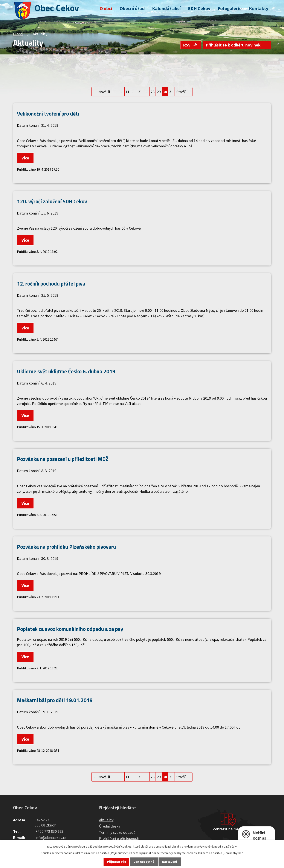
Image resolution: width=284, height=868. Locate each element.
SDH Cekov (199, 8)
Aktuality (106, 820)
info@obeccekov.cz (51, 838)
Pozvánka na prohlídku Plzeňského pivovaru (66, 547)
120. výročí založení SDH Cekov (52, 201)
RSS (191, 45)
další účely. (231, 846)
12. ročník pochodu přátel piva (51, 283)
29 (159, 92)
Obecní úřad (132, 8)
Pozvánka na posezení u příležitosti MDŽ (63, 459)
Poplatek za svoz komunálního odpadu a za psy (70, 629)
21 (140, 92)
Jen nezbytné (144, 862)
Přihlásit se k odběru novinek (237, 45)
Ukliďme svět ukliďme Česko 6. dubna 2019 (66, 371)
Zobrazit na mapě (228, 829)
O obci (106, 8)
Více (25, 158)
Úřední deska (110, 826)
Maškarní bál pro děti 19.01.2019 (55, 700)
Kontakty (259, 8)
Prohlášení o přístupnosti (119, 838)
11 (128, 92)
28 (153, 92)
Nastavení (169, 862)
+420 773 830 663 (49, 831)
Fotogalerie (230, 8)
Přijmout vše (117, 862)
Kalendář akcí (166, 8)
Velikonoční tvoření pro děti (48, 114)
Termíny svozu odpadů (117, 832)
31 (171, 92)
